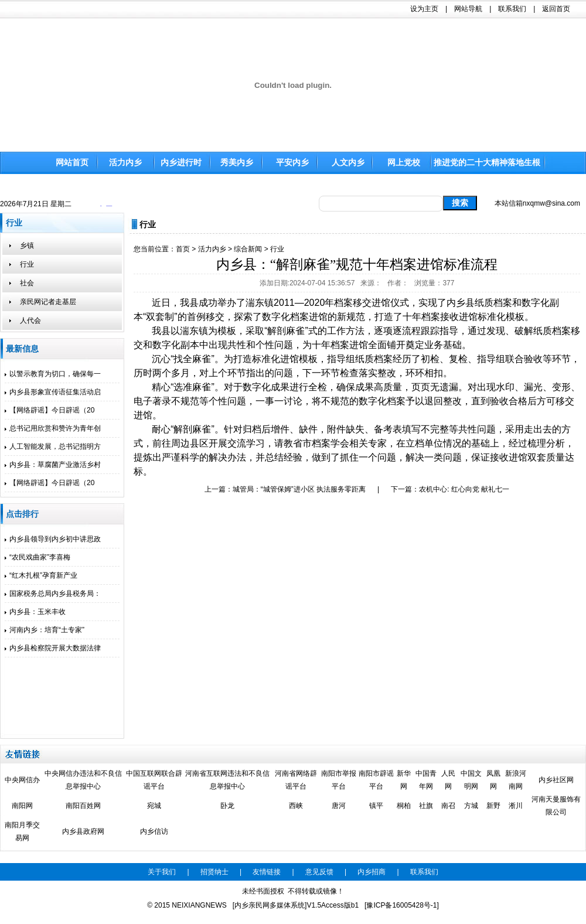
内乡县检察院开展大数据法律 (53, 648)
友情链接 (267, 872)
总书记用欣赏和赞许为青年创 (53, 428)
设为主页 (424, 9)
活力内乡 (212, 249)
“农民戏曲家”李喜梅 (38, 557)
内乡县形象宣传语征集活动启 (53, 392)
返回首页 (556, 9)
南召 (448, 806)
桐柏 (404, 806)
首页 (183, 249)
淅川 (516, 806)
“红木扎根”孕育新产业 (41, 575)
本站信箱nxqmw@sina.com (537, 203)
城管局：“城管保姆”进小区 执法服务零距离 (299, 489)
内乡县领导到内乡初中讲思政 (53, 539)
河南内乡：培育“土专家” (45, 630)
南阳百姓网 (83, 806)
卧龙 (227, 806)
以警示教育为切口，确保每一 (53, 374)
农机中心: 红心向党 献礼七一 (464, 489)
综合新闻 (248, 249)
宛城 (154, 806)
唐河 (339, 806)
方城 (471, 806)
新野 (493, 806)
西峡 (296, 806)
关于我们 (162, 872)
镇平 (376, 806)
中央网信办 (22, 780)
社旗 (426, 806)
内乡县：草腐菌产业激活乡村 (53, 465)
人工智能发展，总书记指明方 (53, 446)
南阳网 (22, 806)
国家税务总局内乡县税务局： (53, 594)
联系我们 (512, 9)
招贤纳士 (214, 872)
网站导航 (468, 9)
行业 (277, 249)
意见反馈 (319, 872)
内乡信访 (154, 831)
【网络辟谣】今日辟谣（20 (50, 410)
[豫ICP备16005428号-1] (402, 905)
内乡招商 (372, 872)
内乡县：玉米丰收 (35, 612)
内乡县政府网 (83, 831)
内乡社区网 (556, 780)
